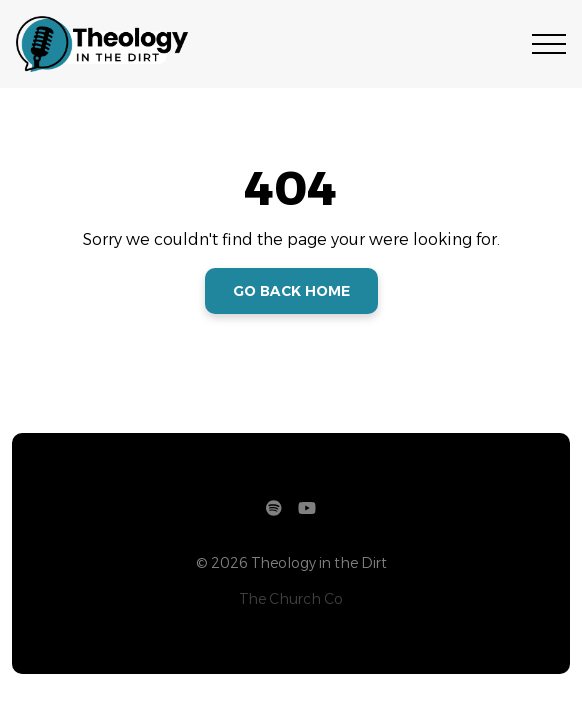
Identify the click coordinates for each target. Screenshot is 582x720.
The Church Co (291, 599)
